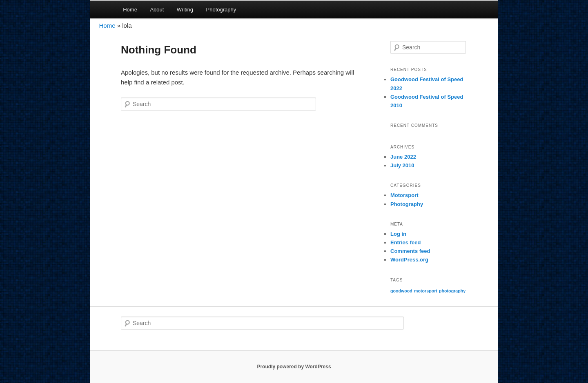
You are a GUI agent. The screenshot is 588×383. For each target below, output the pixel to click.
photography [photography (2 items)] (452, 291)
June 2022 (403, 157)
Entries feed (405, 242)
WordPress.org (409, 260)
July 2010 (402, 165)
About (157, 10)
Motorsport (404, 195)
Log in (398, 234)
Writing (185, 10)
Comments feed (410, 251)
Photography (221, 10)
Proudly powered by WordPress (294, 367)
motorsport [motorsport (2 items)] (426, 291)
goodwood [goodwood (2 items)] (401, 291)
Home (130, 10)
